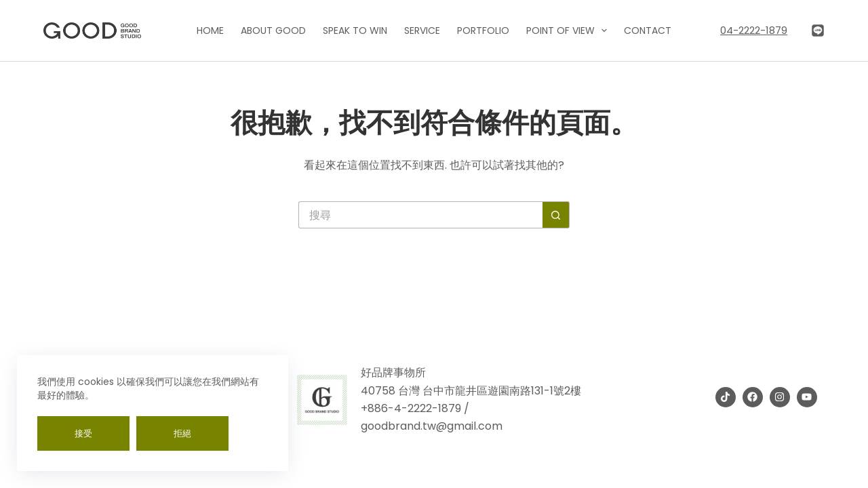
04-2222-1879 (754, 30)
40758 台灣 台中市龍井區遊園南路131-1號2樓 (471, 391)
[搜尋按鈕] (556, 215)
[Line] (818, 30)
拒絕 (182, 433)
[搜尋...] (420, 215)
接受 (83, 433)
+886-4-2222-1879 (411, 408)
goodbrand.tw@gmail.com (432, 426)
